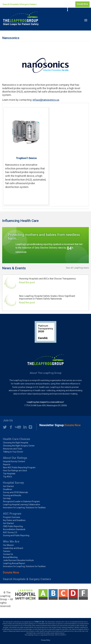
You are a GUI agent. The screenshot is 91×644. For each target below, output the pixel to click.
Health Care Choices (17, 439)
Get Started (8, 486)
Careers (7, 551)
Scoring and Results (12, 495)
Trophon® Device (26, 158)
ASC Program (12, 514)
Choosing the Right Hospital (16, 443)
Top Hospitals (9, 474)
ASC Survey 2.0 (10, 532)
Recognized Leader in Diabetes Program (21, 501)
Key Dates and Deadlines (14, 520)
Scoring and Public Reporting (16, 535)
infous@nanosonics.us (46, 100)
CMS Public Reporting (13, 526)
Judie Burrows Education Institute (18, 560)
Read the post (27, 282)
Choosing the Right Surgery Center (19, 446)
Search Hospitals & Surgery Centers (20, 4)
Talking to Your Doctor (13, 452)
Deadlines (8, 489)
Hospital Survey (13, 483)
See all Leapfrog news (77, 268)
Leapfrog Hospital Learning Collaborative (22, 505)
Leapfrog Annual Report (14, 563)
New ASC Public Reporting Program (19, 467)
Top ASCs (8, 477)
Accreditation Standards (14, 529)
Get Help (7, 498)
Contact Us (8, 554)
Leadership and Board (13, 548)
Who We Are (11, 542)
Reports (7, 464)
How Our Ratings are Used (15, 471)
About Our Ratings (15, 458)
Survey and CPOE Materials (16, 492)
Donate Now (82, 4)
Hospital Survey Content (14, 461)
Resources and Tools (13, 449)
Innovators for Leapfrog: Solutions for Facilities (24, 508)
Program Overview (12, 517)
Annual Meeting (10, 557)
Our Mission (8, 545)
